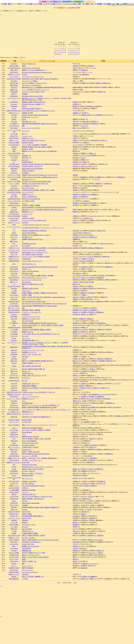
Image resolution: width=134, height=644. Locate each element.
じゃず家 (14, 117)
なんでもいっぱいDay (28, 538)
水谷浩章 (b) (91, 66)
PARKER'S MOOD (14, 568)
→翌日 (75, 583)
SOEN (14, 225)
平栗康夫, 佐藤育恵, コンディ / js (31, 363)
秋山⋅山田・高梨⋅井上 (28, 484)
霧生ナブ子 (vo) (92, 325)
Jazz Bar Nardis (14, 499)
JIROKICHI (14, 417)
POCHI (14, 467)
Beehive (14, 119)
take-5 (14, 428)
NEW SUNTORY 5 (14, 572)
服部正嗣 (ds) (100, 278)
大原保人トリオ (27, 269)
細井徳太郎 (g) (95, 140)
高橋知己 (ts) (76, 469)
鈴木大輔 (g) (89, 456)
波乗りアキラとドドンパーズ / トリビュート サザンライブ (39, 425)
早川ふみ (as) (91, 399)
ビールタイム (26, 131)
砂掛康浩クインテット (28, 399)
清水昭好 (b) (103, 361)
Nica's (14, 439)
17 (62, 50)
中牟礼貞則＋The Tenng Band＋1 (31, 542)
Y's (23, 241)
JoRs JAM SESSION (28, 321)
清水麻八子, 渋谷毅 (27, 149)
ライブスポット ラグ (14, 250)
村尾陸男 (25, 94)
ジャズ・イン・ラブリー (14, 399)
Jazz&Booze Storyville (14, 327)
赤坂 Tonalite (14, 347)
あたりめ (25, 381)
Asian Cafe (14, 390)
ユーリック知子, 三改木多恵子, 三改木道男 (34, 145)
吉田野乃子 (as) (105, 388)
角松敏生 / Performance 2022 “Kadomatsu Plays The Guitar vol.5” (40, 175)
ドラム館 (14, 531)
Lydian (14, 357)
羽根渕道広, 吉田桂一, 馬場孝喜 (31, 310)
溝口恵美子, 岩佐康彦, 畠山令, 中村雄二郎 (34, 231)
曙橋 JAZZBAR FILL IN (14, 414)
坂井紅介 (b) (87, 233)
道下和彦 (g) (85, 113)
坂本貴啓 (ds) (102, 481)
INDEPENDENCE (14, 261)
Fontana (14, 338)
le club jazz (14, 386)
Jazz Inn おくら (14, 437)
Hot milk (24, 74)
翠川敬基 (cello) (77, 162)
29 (58, 54)
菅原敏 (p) (76, 223)
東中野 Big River (14, 514)
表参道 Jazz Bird (14, 378)
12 (65, 48)
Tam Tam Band (26, 246)
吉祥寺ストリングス (14, 74)
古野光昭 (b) (100, 359)
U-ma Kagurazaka (14, 126)
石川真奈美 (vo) (84, 197)
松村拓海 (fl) (96, 394)
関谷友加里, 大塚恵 (27, 273)
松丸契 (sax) (104, 140)
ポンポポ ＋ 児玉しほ (28, 471)
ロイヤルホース (14, 271)
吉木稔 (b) (76, 197)
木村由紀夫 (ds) (77, 330)
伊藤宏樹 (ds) (76, 551)
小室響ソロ (25, 488)
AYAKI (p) (93, 301)
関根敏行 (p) (84, 153)
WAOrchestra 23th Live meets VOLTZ (32, 96)
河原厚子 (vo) (77, 216)
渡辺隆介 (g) (76, 546)
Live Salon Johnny (14, 557)
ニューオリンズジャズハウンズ (31, 317)
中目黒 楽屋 (14, 92)
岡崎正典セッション (28, 212)
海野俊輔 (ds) (100, 397)
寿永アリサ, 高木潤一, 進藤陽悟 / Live (33, 577)
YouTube (111, 4)
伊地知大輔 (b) (86, 121)
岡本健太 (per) (99, 248)
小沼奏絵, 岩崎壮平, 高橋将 (30, 533)
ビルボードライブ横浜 (14, 181)
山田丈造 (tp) (86, 484)
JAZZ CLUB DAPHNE (14, 216)
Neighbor (14, 207)
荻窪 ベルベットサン (14, 308)
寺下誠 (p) (91, 469)
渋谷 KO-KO (14, 505)
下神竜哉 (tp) (76, 447)
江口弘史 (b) (91, 496)
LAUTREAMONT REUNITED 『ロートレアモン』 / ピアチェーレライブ (43, 228)
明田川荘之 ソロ (27, 158)
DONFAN (14, 403)
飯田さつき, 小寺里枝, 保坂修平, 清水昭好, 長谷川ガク (38, 361)
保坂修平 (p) (95, 361)
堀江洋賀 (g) (86, 203)
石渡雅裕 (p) (87, 422)
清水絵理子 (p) (92, 535)
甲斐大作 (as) (76, 531)
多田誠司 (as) (76, 153)
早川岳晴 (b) (92, 278)
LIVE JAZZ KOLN (14, 145)
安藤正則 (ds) (91, 375)
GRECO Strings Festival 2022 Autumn (32, 169)
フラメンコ (25, 492)
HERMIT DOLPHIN (14, 312)
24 (62, 52)
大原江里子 (25, 574)
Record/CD (67, 2)
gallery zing (14, 373)
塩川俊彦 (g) (84, 70)
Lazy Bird (14, 160)
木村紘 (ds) (90, 319)
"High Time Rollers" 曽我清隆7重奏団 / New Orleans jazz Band (39, 306)
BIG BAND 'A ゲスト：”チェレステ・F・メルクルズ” (37, 467)
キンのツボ (14, 336)
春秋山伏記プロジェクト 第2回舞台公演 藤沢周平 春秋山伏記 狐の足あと (43, 87)
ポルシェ (14, 566)
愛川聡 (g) (91, 248)
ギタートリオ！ (27, 338)
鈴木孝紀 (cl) (76, 248)
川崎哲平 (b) (99, 184)
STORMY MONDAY (14, 190)
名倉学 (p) (76, 559)
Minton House (14, 280)
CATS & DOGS (14, 561)
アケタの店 (14, 158)
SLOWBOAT (14, 471)
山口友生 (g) (94, 371)
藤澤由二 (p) (76, 523)
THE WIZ (14, 352)
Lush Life (14, 239)
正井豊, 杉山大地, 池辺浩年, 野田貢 (32, 428)
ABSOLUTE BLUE (14, 301)
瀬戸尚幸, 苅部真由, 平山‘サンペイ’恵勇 (33, 553)
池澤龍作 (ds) (87, 308)
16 (60, 50)
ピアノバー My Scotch (14, 201)
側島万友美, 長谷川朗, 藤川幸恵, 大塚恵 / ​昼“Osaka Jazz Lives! (40, 124)
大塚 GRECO (14, 169)
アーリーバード (14, 422)
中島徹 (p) (83, 297)
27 (55, 54)
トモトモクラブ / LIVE (29, 525)
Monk (14, 325)
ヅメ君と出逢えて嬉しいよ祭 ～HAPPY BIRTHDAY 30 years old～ (41, 334)
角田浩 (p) (82, 386)
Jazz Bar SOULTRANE (14, 153)
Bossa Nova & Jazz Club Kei (14, 478)
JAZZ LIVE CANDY (14, 512)
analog (14, 501)
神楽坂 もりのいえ (14, 574)
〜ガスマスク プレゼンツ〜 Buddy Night (34, 250)
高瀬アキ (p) (76, 458)
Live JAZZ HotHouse (14, 310)
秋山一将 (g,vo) (77, 484)
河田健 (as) (85, 115)
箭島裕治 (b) (95, 194)
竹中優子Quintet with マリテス (31, 384)
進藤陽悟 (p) (94, 577)
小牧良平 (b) (92, 439)
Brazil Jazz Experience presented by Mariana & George (37, 72)
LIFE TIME (14, 384)
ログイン (132, 5)
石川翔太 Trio (26, 314)
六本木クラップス (14, 248)
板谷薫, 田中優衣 (27, 420)
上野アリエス (14, 371)
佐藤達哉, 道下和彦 (27, 113)
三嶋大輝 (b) (100, 535)
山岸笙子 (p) (86, 371)
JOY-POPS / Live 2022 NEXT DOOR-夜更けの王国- (37, 181)
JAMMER (14, 520)
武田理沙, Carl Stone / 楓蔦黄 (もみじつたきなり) (36, 235)
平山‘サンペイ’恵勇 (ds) (96, 553)
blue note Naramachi (14, 166)
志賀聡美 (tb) (76, 481)
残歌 (23, 564)
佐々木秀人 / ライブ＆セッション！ (32, 460)
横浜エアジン (14, 282)
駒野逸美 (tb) (93, 330)
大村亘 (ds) (100, 439)
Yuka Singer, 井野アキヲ (29, 494)
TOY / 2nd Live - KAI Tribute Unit (31, 85)
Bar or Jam (25, 527)
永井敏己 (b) (76, 190)
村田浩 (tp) (76, 450)
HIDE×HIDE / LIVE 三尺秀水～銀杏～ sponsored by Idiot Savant (40, 79)
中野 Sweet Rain (14, 66)
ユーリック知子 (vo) (79, 145)
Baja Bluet (14, 452)
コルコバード (14, 237)
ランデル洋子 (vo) (78, 276)
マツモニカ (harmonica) (79, 261)
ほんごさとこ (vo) (96, 216)
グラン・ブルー (14, 559)
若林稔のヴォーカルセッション (31, 319)
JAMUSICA (14, 388)
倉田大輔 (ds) (107, 399)
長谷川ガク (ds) (111, 361)
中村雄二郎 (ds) (101, 231)
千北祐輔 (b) (84, 259)
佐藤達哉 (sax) (77, 113)
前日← (59, 583)
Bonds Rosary (14, 405)
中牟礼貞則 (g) (77, 542)
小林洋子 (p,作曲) (78, 282)
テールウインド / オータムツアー (32, 312)
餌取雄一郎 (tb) (95, 407)
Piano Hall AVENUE (14, 410)
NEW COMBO (14, 269)
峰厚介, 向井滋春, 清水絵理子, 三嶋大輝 (33, 535)
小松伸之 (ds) (106, 257)
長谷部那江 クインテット (29, 352)
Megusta (14, 577)
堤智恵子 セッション (28, 194)
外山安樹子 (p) (77, 237)
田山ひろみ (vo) (77, 473)
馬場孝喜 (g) (91, 106)
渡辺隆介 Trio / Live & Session (31, 546)
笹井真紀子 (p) (77, 323)
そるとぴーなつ (14, 375)
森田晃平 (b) (101, 177)
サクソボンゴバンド (28, 570)
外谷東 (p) (87, 201)
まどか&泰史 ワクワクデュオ (30, 186)
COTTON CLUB (14, 164)
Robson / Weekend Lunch (29, 64)
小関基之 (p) (87, 445)
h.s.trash (14, 469)
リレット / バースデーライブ (30, 397)
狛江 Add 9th (14, 128)
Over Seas (14, 314)
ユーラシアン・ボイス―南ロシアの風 (33, 92)
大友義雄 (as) (76, 505)
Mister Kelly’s (14, 267)
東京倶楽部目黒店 (14, 579)
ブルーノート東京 (14, 184)
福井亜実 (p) (86, 74)
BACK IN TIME (14, 525)
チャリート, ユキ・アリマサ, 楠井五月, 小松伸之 (36, 257)
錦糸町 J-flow (14, 90)
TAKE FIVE (14, 299)
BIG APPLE (14, 401)
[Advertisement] (56, 29)
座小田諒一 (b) (103, 276)
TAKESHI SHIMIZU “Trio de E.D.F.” (32, 166)
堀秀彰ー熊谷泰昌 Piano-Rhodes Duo (33, 499)
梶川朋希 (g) (76, 525)
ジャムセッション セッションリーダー (33, 350)
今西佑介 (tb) (85, 83)
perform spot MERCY (14, 425)
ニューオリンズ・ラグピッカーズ (32, 280)
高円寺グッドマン (14, 538)
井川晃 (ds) (91, 259)
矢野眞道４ (25, 520)
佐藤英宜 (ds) (109, 267)
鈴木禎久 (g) (76, 312)
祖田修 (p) (85, 288)
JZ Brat (14, 366)
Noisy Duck (14, 173)
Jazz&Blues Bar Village (14, 199)
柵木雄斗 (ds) (111, 403)
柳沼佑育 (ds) (93, 518)
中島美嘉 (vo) (77, 184)
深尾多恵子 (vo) (77, 288)
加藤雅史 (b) (100, 384)
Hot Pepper (14, 350)
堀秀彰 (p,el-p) (77, 499)
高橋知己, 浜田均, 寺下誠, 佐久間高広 (33, 469)
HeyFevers (25, 501)
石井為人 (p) (83, 509)
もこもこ (25, 203)
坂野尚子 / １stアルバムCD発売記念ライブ (34, 70)
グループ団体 (88, 4)
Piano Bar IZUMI (14, 492)
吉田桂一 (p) (87, 310)
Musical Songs (26, 512)
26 (65, 52)
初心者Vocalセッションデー (30, 117)
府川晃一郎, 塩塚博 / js (28, 171)
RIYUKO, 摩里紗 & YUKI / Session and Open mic (36, 454)
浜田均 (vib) (84, 469)
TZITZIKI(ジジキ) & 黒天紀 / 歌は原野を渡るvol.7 (36, 417)
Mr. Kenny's (14, 104)
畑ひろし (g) (92, 115)
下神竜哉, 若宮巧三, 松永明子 (30, 447)
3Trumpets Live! (26, 450)
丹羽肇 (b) (83, 269)
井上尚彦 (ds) (99, 509)
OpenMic (24, 390)
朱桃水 (24, 66)
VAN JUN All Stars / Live (29, 264)
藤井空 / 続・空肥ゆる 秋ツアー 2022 (33, 284)
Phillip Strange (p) (86, 405)
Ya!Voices (25, 216)
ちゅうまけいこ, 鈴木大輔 (29, 456)
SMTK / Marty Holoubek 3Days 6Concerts (34, 140)
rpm (14, 244)
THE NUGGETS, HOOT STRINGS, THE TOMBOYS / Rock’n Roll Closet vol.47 (44, 304)
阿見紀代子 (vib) (98, 186)
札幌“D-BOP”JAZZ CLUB (14, 111)
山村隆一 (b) (91, 509)
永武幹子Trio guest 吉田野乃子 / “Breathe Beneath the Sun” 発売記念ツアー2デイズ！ (46, 388)
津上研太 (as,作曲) (89, 282)
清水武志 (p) (76, 166)
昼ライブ (25, 134)
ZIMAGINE (14, 220)
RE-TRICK (25, 223)
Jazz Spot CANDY (14, 218)
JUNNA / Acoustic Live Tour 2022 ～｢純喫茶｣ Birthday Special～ (40, 177)
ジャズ (24, 434)
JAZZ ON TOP (14, 83)
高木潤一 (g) (86, 577)
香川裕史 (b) (95, 445)
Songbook (78, 2)
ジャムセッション (27, 136)
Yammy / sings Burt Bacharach (30, 271)
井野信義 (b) (94, 458)
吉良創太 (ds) (96, 388)
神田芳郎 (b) (100, 115)
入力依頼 (29, 4)
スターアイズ (14, 297)
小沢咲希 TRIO (26, 259)
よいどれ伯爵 (14, 330)
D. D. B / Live (26, 378)
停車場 (14, 533)
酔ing (14, 546)
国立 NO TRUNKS (14, 278)
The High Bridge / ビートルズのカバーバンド (35, 252)
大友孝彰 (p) (86, 143)
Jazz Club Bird (14, 430)
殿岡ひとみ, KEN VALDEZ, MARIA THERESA (35, 557)
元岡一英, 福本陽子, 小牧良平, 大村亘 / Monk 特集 (36, 439)
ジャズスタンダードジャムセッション (33, 77)
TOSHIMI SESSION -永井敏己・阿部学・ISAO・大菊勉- (38, 190)
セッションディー (27, 566)
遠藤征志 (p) (84, 293)
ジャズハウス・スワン (14, 518)
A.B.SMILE (14, 81)
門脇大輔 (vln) (121, 177)
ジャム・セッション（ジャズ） (31, 128)
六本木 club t (14, 454)
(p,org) (94, 68)
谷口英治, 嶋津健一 (27, 327)
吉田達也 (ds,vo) (88, 218)
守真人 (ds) (103, 244)
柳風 (23, 126)
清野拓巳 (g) (76, 299)
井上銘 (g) (87, 486)
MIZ (14, 465)
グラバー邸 (14, 134)
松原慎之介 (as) (77, 102)
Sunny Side (14, 121)
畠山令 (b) (93, 231)
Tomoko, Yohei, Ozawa (28, 544)
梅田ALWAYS (14, 85)
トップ (127, 4)
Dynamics (25, 509)
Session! (24, 106)
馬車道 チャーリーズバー (14, 462)
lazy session (25, 160)
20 (55, 52)
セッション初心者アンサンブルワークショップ (36, 90)
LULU (24, 401)
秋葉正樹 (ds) (93, 237)
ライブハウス (52, 4)
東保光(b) (94, 308)
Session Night (26, 462)
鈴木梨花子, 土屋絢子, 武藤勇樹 (31, 205)
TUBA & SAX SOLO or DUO (30, 443)
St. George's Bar (14, 544)
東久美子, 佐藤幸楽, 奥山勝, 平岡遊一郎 (33, 369)
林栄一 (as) (85, 278)
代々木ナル (14, 369)
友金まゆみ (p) (77, 179)
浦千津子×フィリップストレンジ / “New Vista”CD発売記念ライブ (41, 405)
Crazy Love (14, 276)
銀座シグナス (14, 450)
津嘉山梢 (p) (84, 568)
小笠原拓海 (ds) (108, 184)
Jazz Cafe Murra (14, 295)
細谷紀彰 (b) (100, 301)
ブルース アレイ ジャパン (14, 99)
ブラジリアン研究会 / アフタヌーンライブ (34, 83)
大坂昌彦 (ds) (100, 505)
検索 (4, 4)
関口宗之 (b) (85, 237)
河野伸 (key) (85, 184)
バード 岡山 (14, 527)
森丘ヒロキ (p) (87, 194)
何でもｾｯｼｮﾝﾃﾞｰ (27, 291)
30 (60, 54)
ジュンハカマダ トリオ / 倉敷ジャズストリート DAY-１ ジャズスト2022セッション (47, 410)
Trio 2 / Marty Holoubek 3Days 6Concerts (33, 486)
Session (24, 119)
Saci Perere (14, 64)
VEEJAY (14, 564)
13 (55, 50)
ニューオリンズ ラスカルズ (30, 572)
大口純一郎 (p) (85, 505)
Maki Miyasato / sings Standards (31, 503)
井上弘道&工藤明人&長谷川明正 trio (33, 516)
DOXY (14, 264)
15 (58, 50)
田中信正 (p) (83, 548)
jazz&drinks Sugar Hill (14, 205)
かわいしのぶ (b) (105, 394)
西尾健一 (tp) (85, 359)
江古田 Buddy (14, 96)
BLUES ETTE (14, 136)
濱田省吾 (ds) (108, 359)
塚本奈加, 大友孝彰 (27, 143)
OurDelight (14, 106)
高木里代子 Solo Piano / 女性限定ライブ (33, 104)
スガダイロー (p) (78, 308)
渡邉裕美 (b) (109, 454)
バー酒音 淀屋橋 (14, 490)
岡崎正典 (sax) (77, 212)
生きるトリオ (26, 371)
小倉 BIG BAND (14, 555)
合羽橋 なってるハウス (14, 394)
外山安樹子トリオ (27, 237)
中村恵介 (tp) (76, 359)
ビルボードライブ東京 (14, 175)
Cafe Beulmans (14, 102)
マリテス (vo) (117, 384)
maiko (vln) (76, 548)
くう (14, 284)
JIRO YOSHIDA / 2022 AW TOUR (31, 366)
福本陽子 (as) (84, 439)
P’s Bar (14, 108)
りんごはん (25, 336)
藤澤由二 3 (25, 523)
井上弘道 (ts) (76, 516)
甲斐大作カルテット (28, 531)
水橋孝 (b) (90, 286)
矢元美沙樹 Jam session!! (29, 244)
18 (63, 50)
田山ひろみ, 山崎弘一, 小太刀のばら (32, 473)
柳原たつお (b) (77, 128)
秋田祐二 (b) (100, 551)
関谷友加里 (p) (77, 273)
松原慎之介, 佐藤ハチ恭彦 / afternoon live (34, 102)
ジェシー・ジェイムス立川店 (14, 131)
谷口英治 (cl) (76, 327)
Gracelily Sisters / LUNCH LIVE (31, 68)
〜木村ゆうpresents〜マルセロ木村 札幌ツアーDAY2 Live (39, 392)
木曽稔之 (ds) (106, 83)
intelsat (14, 443)
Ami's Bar (14, 186)
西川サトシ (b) (93, 166)
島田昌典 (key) (84, 177)
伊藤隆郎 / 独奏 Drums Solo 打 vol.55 (32, 239)
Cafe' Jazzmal (14, 188)
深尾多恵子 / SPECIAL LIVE (30, 288)
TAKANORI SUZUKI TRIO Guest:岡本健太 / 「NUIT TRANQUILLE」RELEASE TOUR (47, 248)
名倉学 (24, 559)
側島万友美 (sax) (77, 124)
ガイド (11, 4)
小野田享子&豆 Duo (28, 373)
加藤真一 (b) (92, 153)
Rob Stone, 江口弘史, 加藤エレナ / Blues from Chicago (37, 496)
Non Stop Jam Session (28, 188)
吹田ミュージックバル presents (31, 299)
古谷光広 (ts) (85, 267)
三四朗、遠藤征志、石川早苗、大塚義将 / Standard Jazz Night (40, 293)
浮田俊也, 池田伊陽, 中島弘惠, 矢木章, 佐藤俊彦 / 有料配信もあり (41, 507)
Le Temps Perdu (14, 496)
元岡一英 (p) (76, 439)
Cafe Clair (14, 194)
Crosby (14, 475)
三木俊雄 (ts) (84, 312)
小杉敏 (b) (93, 505)
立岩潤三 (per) (102, 92)
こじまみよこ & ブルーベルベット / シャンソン (36, 225)
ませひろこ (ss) (77, 74)
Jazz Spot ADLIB (14, 306)
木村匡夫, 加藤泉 (27, 514)
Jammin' (14, 321)
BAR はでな (14, 516)
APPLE (14, 233)
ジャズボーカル (27, 422)
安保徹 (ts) (76, 286)
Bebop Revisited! (27, 518)
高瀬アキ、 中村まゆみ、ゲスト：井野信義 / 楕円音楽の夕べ (40, 458)
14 (57, 50)
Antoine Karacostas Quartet (29, 465)
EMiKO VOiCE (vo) (78, 68)
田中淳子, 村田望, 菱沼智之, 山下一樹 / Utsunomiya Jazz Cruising (40, 540)
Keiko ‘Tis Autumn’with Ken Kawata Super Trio (35, 115)
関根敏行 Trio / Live (28, 332)
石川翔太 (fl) (76, 314)
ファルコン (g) (94, 564)
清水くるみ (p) (77, 278)
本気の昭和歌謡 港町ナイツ (30, 340)
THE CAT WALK (14, 460)
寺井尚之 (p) (85, 314)
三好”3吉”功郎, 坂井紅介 (29, 233)
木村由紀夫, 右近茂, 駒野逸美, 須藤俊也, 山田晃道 (36, 330)
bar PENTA (14, 432)
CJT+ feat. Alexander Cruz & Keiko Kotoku (34, 301)
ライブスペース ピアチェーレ (14, 228)
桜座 (14, 151)
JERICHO (14, 147)
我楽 (23, 308)
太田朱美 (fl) (76, 66)
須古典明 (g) (90, 261)
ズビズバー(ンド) (27, 394)
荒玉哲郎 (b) (84, 248)
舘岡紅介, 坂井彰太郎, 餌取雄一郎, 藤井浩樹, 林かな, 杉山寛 (39, 407)
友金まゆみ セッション (29, 179)
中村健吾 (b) (92, 397)
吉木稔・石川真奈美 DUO (29, 197)
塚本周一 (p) (76, 561)
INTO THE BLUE (14, 138)
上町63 (14, 149)
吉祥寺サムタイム (14, 113)
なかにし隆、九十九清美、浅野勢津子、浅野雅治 (36, 430)
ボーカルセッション (28, 414)
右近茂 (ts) (85, 330)
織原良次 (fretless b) (86, 388)
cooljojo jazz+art (14, 156)
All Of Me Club (14, 445)
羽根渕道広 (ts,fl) (78, 310)
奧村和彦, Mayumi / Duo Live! (30, 437)
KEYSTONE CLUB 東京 (14, 79)
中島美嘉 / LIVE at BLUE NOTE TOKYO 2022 (35, 184)
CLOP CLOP (14, 484)
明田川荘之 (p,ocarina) (79, 158)
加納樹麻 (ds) (100, 312)
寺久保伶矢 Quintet (27, 403)
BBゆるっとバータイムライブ (31, 555)
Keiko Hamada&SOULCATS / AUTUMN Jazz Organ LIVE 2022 (40, 267)
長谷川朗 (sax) (87, 124)
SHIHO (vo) (76, 297)
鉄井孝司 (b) (98, 106)
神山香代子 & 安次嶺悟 (29, 490)
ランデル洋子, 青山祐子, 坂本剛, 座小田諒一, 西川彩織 (38, 276)
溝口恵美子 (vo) (77, 231)
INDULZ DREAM (14, 540)
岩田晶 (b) (99, 83)
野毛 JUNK (14, 529)
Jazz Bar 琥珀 (14, 334)
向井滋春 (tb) (83, 535)
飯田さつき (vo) (77, 361)
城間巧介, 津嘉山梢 (27, 568)
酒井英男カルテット (28, 412)
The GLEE (14, 87)
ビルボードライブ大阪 (14, 177)
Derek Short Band (27, 432)
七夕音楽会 (25, 173)
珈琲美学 (14, 293)
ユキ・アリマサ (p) (88, 257)
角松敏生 (75, 175)
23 (60, 52)
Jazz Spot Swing (14, 407)
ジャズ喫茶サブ (14, 124)
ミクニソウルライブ (28, 192)
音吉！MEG (14, 70)
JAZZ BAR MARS (14, 456)
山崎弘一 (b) (86, 473)
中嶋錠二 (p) (76, 375)
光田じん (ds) (84, 166)
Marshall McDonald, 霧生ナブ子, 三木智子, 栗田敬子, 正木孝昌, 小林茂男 (43, 325)
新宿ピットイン (14, 140)
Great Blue (14, 115)
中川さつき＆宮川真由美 (29, 441)
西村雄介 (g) (120, 416)
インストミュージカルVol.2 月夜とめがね (34, 220)
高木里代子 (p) (77, 104)
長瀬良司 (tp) (85, 384)
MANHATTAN (14, 473)
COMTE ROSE (14, 434)
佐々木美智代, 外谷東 (28, 201)
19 (65, 50)
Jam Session (25, 357)
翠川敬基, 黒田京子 (27, 162)
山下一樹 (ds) (99, 540)
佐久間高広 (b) (99, 469)
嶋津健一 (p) (84, 327)
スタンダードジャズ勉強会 (30, 81)
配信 (98, 4)
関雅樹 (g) (76, 509)
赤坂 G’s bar (14, 509)
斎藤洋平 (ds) (93, 323)
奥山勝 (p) (92, 369)
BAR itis (14, 494)
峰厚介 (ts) (76, 535)
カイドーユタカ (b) (86, 156)
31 (79, 54)
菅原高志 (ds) (95, 121)
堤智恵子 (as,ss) (77, 194)
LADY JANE (14, 235)
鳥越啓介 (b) (104, 297)
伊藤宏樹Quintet (27, 551)
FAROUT (14, 94)
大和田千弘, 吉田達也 (28, 218)
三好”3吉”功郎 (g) (78, 233)
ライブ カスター (14, 77)
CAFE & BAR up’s (14, 381)
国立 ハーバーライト (14, 447)
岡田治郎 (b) (92, 312)
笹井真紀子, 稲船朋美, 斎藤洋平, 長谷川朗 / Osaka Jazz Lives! (39, 323)
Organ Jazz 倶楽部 (14, 143)
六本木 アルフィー (14, 259)
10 (62, 48)
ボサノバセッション (28, 478)
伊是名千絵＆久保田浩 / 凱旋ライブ (32, 108)
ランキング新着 (38, 4)
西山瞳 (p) (76, 106)
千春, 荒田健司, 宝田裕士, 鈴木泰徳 (32, 254)
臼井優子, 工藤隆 (27, 295)
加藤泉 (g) (83, 514)
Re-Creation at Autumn (28, 445)
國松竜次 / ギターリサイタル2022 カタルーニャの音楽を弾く (40, 151)
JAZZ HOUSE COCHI (14, 535)
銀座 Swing (14, 361)
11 (64, 48)
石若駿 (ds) (76, 140)
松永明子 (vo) (93, 447)
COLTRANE (14, 273)
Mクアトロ (14, 254)
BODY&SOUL (14, 72)
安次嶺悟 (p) (86, 490)
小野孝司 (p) (99, 450)
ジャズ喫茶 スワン (14, 412)
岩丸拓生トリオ (27, 156)
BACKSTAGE (14, 570)
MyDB (44, 2)
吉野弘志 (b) (84, 332)
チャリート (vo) (77, 257)
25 (63, 52)
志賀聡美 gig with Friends (29, 481)
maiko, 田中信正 (27, 548)
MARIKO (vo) (84, 579)
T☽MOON (25, 579)
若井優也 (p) (85, 397)
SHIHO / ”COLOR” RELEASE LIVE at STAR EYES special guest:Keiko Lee (44, 297)
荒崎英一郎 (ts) (77, 401)
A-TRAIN (14, 332)
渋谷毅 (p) (85, 149)
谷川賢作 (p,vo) (77, 203)
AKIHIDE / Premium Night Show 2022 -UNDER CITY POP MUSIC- (41, 164)
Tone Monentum (26, 282)
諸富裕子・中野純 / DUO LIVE (31, 452)
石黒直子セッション (28, 138)
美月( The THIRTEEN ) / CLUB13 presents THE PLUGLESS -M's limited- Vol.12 (44, 207)
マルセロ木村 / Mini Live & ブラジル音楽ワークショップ (38, 111)
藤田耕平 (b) (85, 518)
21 (57, 52)
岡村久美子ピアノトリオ (29, 121)
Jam (23, 153)
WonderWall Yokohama (14, 68)
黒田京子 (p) (86, 162)
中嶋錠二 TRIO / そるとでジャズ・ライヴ (34, 375)
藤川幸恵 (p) (95, 124)
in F (14, 162)
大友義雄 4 (25, 505)
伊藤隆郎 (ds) (76, 239)
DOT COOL (14, 542)
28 (57, 54)
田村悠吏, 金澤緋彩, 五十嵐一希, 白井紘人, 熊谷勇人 (37, 147)
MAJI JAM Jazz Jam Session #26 (31, 199)
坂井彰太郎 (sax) (86, 407)
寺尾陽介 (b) (83, 319)
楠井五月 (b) (98, 257)
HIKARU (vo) (85, 512)
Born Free (14, 340)
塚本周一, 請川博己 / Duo (29, 561)
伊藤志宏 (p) (86, 564)
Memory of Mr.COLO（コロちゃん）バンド (34, 278)
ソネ (14, 231)
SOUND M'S (14, 503)
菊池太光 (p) (95, 403)
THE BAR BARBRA (14, 420)
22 (58, 52)
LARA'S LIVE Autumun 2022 (32, 354)
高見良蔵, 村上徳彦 (27, 475)
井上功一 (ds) (102, 484)
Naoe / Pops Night (27, 529)
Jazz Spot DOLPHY (14, 488)
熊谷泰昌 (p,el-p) (86, 499)
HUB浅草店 (14, 317)
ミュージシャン (72, 4)
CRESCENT (14, 441)
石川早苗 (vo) (92, 293)
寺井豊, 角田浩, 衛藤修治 (29, 386)
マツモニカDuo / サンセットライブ (32, 261)
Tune (56, 2)
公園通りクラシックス (14, 458)
